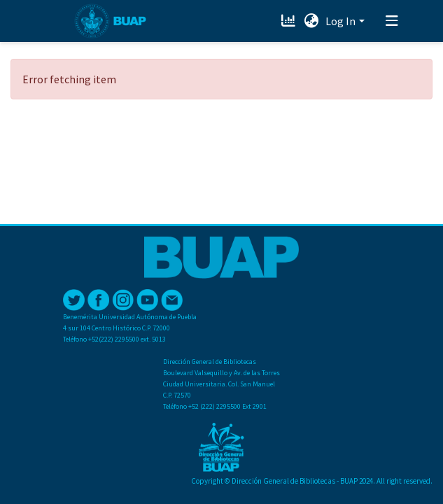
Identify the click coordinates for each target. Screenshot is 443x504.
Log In (340, 21)
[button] (311, 21)
